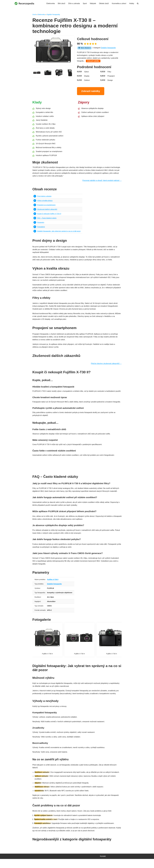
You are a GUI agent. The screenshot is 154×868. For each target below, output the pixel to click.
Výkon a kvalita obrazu (45, 202)
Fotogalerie (41, 228)
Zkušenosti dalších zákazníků (47, 211)
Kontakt (103, 865)
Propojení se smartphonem (46, 206)
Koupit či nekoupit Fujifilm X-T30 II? (49, 215)
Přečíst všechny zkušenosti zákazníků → (106, 367)
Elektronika (50, 3)
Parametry (41, 224)
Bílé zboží (61, 3)
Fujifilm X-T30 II (53, 587)
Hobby (132, 3)
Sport (84, 3)
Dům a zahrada (74, 3)
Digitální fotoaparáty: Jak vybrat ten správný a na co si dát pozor (59, 233)
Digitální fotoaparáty (53, 15)
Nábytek (93, 3)
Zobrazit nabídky (91, 91)
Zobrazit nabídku (93, 61)
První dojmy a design (44, 197)
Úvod (34, 15)
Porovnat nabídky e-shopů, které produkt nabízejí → (102, 182)
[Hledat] (138, 3)
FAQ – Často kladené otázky (47, 220)
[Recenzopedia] (24, 3)
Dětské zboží (104, 3)
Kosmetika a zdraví (119, 3)
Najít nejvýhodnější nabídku (77, 470)
